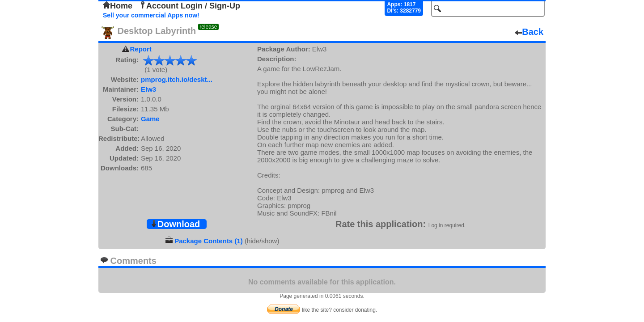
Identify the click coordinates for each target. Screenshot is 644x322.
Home (118, 6)
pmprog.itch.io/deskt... (177, 79)
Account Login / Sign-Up (190, 6)
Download (175, 224)
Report (141, 49)
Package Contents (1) (209, 241)
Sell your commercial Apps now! (151, 15)
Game (150, 119)
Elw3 (148, 89)
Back (529, 32)
